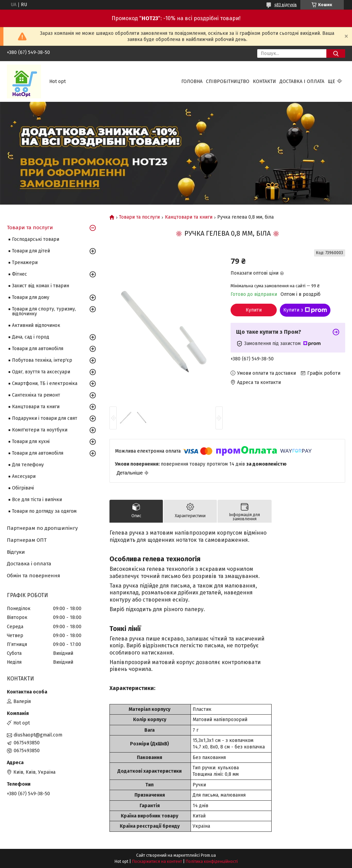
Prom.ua (208, 855)
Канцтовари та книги (189, 217)
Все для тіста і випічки (37, 500)
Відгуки (16, 552)
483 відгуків (286, 5)
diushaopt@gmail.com (38, 735)
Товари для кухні (31, 442)
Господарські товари (36, 239)
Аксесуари (24, 476)
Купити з (305, 310)
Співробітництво (228, 81)
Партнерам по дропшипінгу (42, 528)
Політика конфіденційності (212, 862)
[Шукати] (336, 53)
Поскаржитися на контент (157, 862)
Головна (192, 81)
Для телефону (28, 465)
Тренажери (25, 263)
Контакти (264, 81)
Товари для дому (31, 297)
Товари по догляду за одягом (44, 511)
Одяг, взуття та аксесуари (41, 372)
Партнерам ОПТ (27, 540)
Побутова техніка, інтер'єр (42, 360)
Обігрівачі (23, 488)
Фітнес (19, 274)
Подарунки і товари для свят (45, 418)
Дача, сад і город (31, 337)
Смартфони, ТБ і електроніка (45, 383)
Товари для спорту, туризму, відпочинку (44, 311)
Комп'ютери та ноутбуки (40, 430)
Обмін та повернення (34, 576)
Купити (254, 310)
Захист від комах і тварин (41, 286)
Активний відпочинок (36, 325)
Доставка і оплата (302, 81)
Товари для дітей (31, 251)
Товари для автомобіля (38, 349)
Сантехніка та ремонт (36, 395)
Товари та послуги (139, 217)
